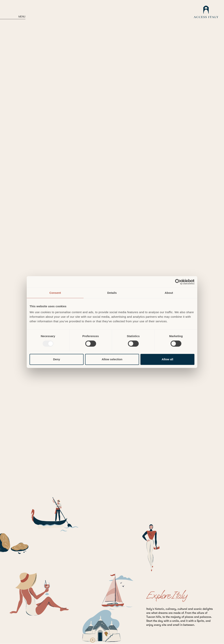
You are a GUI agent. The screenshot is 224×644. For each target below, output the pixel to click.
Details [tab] (112, 293)
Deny (57, 359)
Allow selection (112, 359)
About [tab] (169, 293)
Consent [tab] (55, 293)
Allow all (167, 359)
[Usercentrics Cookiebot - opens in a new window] (178, 282)
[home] (206, 12)
